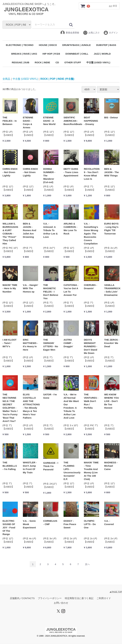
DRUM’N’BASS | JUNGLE (76, 45)
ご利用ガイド (104, 598)
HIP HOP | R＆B (51, 54)
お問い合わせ (61, 603)
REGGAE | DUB (20, 62)
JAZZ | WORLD (102, 54)
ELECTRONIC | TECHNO (20, 45)
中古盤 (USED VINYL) (98, 62)
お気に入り (91, 33)
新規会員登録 (70, 33)
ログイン (111, 33)
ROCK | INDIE (42, 62)
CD (57, 62)
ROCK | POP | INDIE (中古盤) (57, 79)
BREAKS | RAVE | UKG (24, 54)
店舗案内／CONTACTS (22, 598)
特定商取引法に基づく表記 (79, 598)
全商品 (6, 79)
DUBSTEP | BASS (106, 45)
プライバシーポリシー (50, 598)
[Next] (87, 564)
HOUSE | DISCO (48, 45)
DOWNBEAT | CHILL (77, 54)
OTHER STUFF (73, 62)
